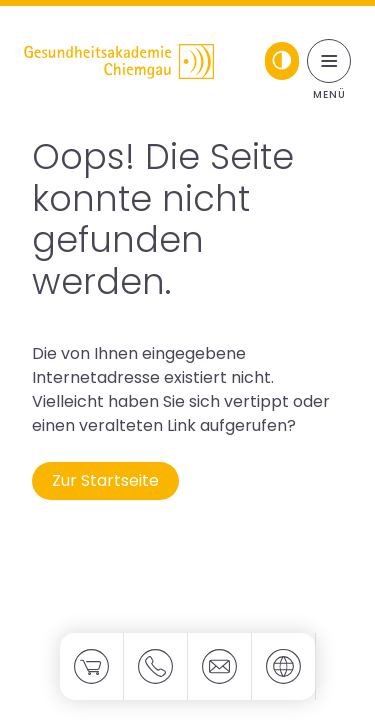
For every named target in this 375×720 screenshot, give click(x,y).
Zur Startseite (105, 480)
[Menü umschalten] (329, 61)
